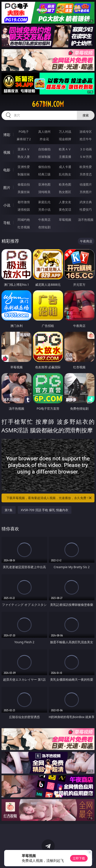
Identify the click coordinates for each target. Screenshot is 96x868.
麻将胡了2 (24, 139)
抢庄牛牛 (86, 139)
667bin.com (48, 104)
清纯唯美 (44, 192)
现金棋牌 (65, 139)
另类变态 (86, 174)
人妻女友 (65, 202)
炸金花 (44, 139)
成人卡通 (65, 167)
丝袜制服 (44, 157)
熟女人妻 (24, 157)
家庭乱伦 (44, 202)
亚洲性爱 (24, 167)
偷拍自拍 (44, 167)
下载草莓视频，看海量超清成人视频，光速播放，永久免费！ (49, 498)
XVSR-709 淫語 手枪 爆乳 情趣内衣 (45, 510)
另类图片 (86, 192)
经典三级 (44, 174)
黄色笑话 (65, 209)
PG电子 (24, 132)
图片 (7, 188)
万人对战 (65, 132)
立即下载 (79, 858)
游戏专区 (86, 132)
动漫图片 (86, 184)
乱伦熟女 (65, 174)
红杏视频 (24, 227)
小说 (7, 205)
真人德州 (44, 132)
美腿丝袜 (24, 192)
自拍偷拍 (44, 149)
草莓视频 (65, 220)
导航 (7, 223)
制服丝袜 (24, 174)
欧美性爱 (86, 167)
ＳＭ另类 (86, 157)
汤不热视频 (86, 220)
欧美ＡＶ (65, 149)
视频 (7, 152)
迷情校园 (24, 209)
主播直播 (65, 157)
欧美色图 (65, 184)
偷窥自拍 (24, 184)
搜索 (86, 115)
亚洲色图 (44, 184)
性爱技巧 (86, 209)
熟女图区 (65, 192)
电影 (7, 170)
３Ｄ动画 (86, 149)
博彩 (7, 135)
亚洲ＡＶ (24, 149)
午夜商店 (44, 220)
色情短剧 (44, 227)
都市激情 (24, 202)
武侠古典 (86, 202)
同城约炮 (24, 220)
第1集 (9, 510)
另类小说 (44, 209)
